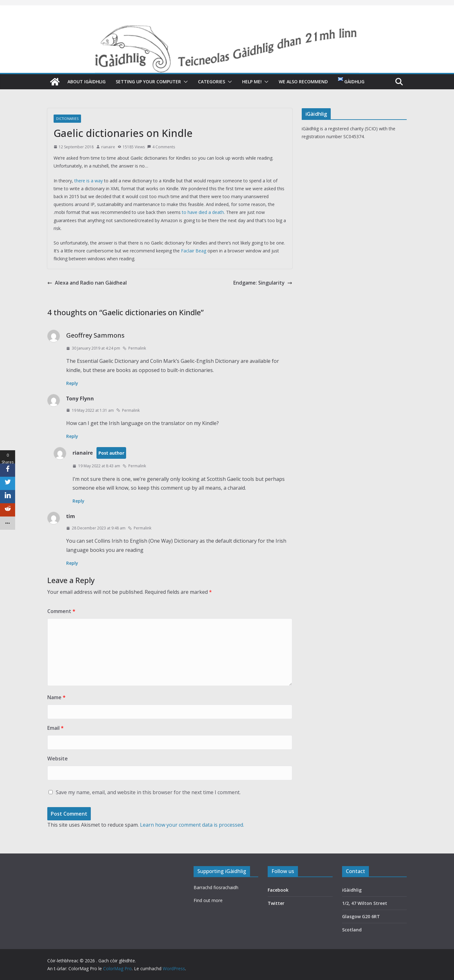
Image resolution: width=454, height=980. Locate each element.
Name (56, 697)
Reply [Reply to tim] (72, 563)
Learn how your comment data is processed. (192, 825)
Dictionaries (67, 119)
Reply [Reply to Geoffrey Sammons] (72, 383)
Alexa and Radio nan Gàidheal (87, 283)
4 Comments (161, 147)
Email (55, 728)
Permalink (134, 348)
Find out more (208, 900)
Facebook (278, 890)
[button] (184, 82)
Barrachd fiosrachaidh (216, 887)
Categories (212, 82)
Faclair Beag (194, 251)
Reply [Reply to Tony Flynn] (72, 436)
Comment (61, 611)
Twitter (276, 903)
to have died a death (203, 212)
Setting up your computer (148, 82)
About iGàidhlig (87, 82)
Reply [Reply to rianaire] (79, 501)
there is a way (89, 181)
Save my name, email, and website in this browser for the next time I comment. (148, 792)
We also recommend (303, 82)
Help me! (252, 82)
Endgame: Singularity (263, 283)
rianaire (108, 147)
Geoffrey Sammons (95, 335)
